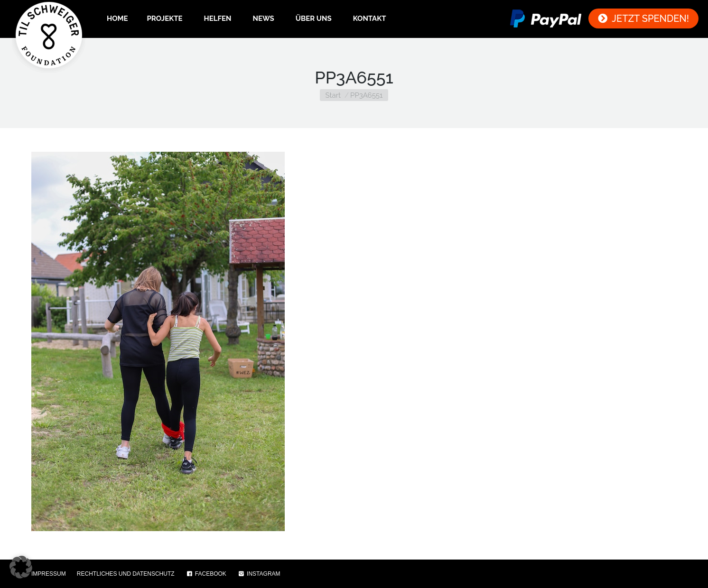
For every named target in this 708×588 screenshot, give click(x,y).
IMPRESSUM (49, 574)
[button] (21, 567)
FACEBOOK (206, 574)
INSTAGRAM (259, 574)
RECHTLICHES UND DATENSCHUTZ (126, 574)
